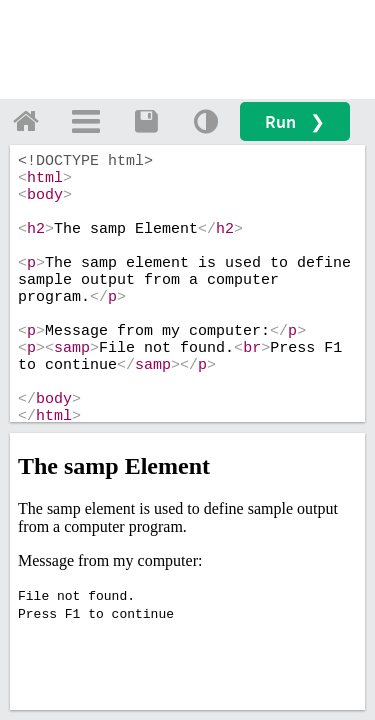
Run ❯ (295, 121)
